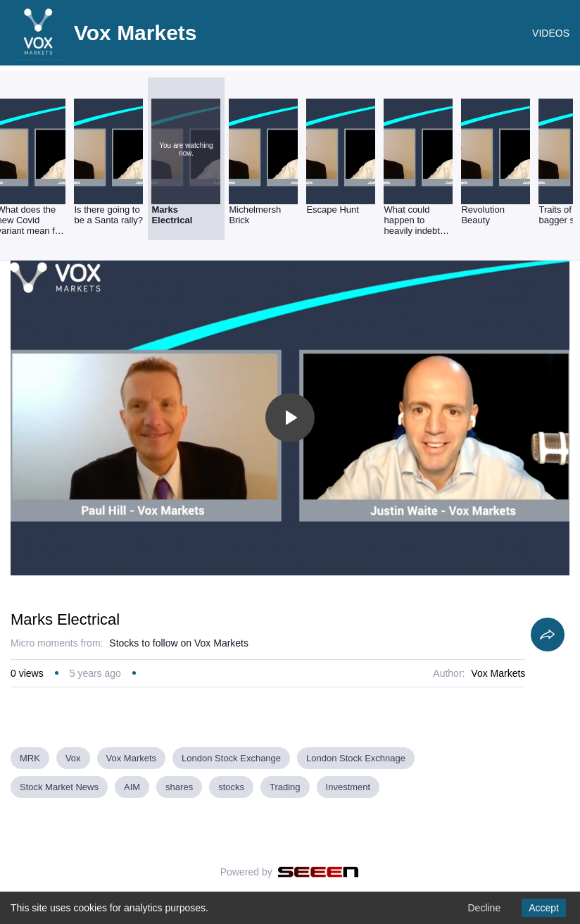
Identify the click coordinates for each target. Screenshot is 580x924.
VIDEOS (551, 33)
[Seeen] (319, 872)
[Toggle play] (290, 418)
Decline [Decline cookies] (484, 908)
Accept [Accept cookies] (544, 908)
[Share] (548, 635)
